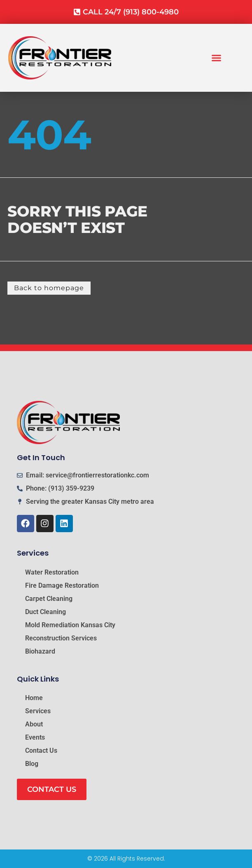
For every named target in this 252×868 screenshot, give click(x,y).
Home (34, 698)
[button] (217, 58)
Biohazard (40, 651)
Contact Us (41, 750)
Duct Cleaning (45, 612)
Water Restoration (52, 572)
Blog (32, 764)
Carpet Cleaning (49, 599)
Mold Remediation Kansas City (70, 625)
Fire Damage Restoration (62, 585)
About (34, 724)
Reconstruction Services (61, 638)
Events (35, 737)
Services (38, 711)
